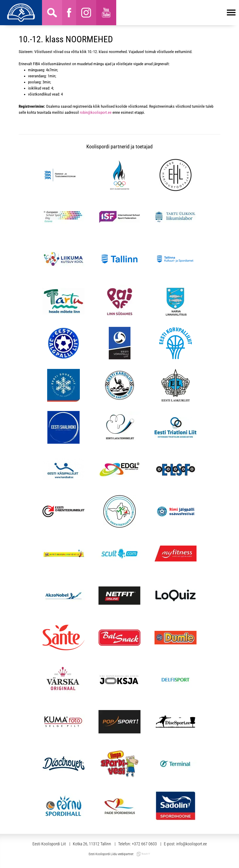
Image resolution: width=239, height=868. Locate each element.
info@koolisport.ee (192, 844)
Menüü (176, 13)
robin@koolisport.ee (96, 112)
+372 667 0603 (144, 844)
